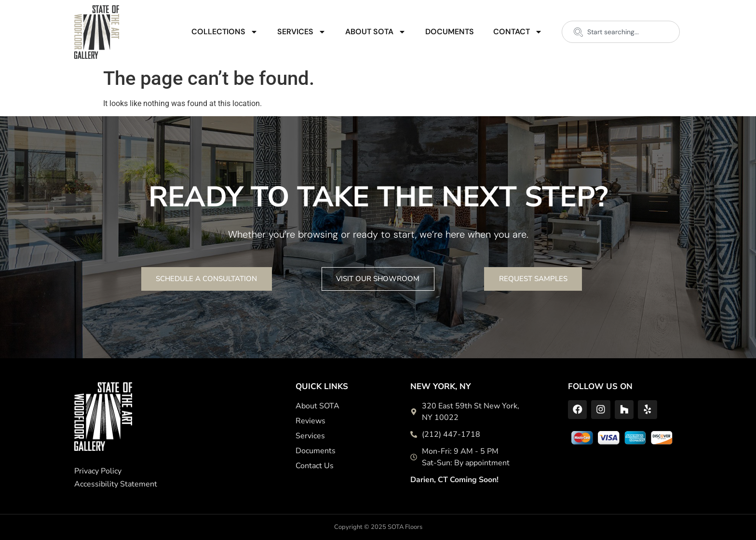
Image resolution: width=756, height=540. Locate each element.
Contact (518, 32)
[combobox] (621, 32)
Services (302, 32)
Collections (225, 32)
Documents (450, 32)
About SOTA (376, 32)
